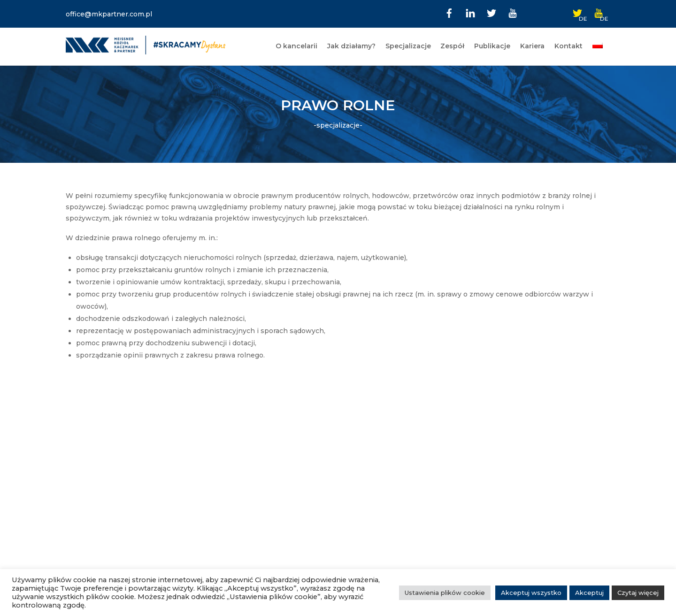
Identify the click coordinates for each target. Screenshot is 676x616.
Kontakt (568, 46)
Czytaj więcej (638, 593)
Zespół (452, 46)
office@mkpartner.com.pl (109, 14)
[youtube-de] (599, 12)
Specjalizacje (408, 46)
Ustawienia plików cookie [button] (445, 593)
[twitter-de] (577, 12)
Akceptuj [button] (589, 593)
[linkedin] (470, 12)
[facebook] (449, 12)
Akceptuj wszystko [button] (531, 593)
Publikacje (492, 46)
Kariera (532, 46)
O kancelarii (296, 46)
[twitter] (492, 12)
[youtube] (513, 12)
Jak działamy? (351, 46)
